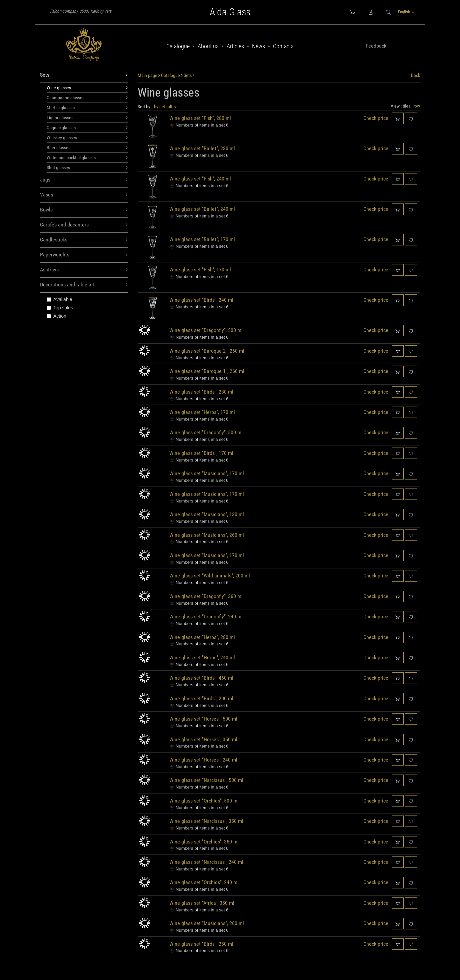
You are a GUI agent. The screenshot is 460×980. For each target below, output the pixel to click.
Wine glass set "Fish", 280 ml (200, 118)
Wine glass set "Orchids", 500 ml (204, 801)
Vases (84, 195)
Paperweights (84, 255)
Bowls (84, 210)
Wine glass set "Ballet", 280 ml (202, 148)
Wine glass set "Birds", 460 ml (201, 678)
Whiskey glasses (87, 138)
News (258, 46)
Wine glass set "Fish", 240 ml (200, 179)
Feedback (376, 46)
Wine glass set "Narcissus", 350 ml (206, 821)
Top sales (60, 308)
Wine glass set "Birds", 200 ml (201, 698)
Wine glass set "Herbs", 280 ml (202, 637)
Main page (147, 75)
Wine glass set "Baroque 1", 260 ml (207, 371)
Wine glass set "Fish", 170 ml (200, 270)
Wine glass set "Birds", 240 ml (201, 300)
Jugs (84, 180)
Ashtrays (84, 270)
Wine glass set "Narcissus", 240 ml (206, 862)
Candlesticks (84, 240)
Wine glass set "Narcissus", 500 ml (206, 780)
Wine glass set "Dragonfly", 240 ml (206, 617)
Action (56, 316)
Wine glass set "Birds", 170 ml (201, 453)
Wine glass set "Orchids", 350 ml (204, 842)
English (406, 12)
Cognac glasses (87, 128)
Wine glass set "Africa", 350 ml (202, 903)
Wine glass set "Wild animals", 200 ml (210, 576)
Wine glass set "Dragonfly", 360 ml (206, 596)
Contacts (283, 46)
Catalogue (178, 46)
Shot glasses (87, 167)
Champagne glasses (87, 98)
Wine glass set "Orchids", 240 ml (204, 882)
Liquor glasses (87, 118)
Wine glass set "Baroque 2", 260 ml (207, 351)
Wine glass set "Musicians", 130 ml (207, 514)
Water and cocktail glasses (87, 158)
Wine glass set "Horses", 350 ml (203, 739)
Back (415, 75)
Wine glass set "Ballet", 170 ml (202, 239)
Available (59, 299)
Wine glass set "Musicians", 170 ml (207, 473)
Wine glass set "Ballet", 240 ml (202, 209)
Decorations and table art (84, 285)
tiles (406, 106)
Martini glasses (87, 108)
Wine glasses (87, 88)
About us (208, 46)
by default (165, 107)
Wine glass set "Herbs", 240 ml (202, 657)
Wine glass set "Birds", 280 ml (201, 392)
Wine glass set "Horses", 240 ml (203, 760)
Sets (84, 75)
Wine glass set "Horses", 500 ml (203, 719)
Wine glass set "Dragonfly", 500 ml (206, 330)
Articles (235, 46)
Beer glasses (87, 148)
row (417, 106)
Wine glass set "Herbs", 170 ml (202, 412)
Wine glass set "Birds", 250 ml (201, 944)
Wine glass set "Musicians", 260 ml (207, 535)
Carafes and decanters (84, 225)
